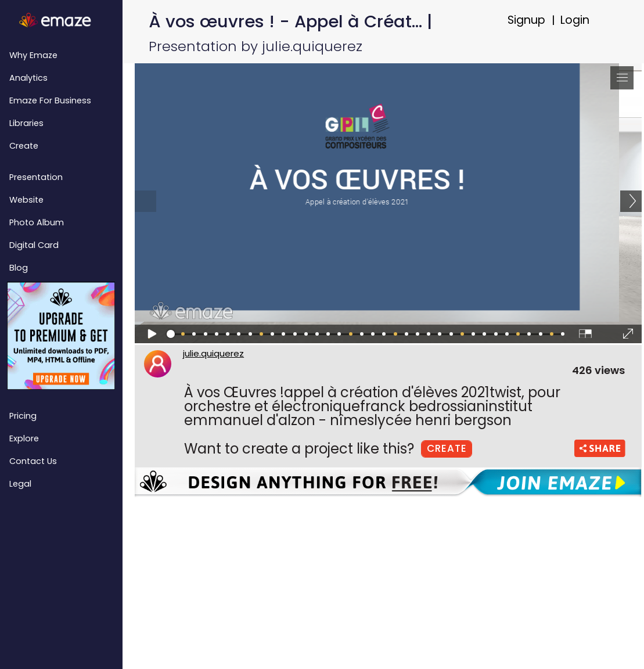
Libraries (26, 123)
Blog (19, 268)
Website (26, 200)
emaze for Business (50, 100)
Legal (20, 484)
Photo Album (37, 222)
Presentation (36, 177)
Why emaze (33, 55)
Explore (24, 438)
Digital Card (34, 245)
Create (24, 146)
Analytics (28, 78)
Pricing (23, 416)
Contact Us (33, 461)
